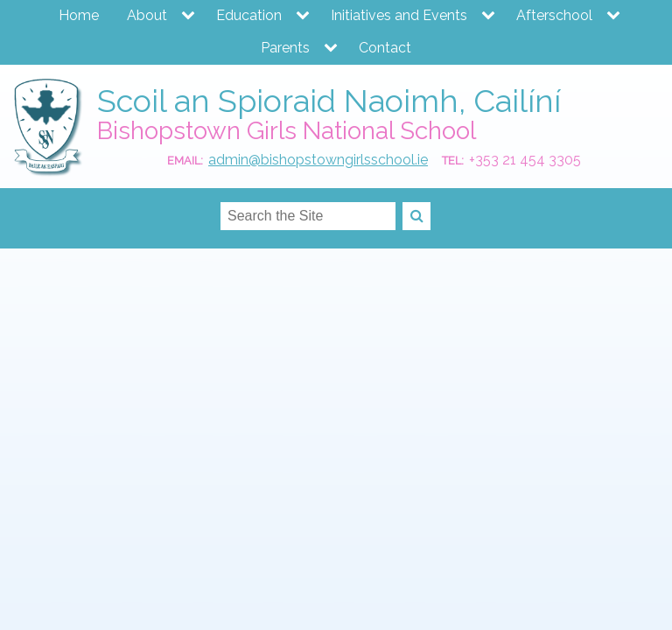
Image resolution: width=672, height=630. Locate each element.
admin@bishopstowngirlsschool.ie (318, 160)
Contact (385, 48)
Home (79, 15)
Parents (285, 48)
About (147, 15)
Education (249, 15)
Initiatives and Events (399, 15)
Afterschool (554, 15)
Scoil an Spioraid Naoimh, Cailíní (329, 101)
